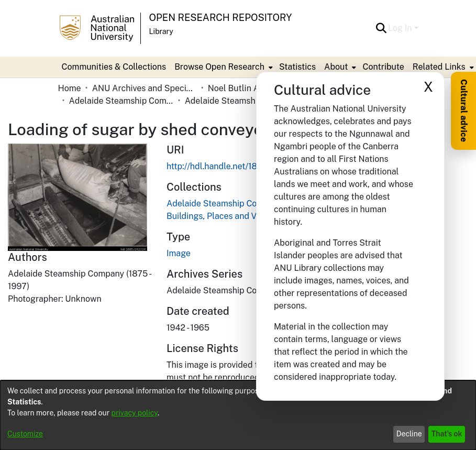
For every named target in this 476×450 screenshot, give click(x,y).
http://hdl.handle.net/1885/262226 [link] (234, 166)
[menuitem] (223, 67)
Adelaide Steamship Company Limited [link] (121, 101)
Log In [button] (401, 28)
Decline (409, 434)
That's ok (447, 434)
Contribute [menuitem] (383, 67)
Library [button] (161, 31)
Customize (25, 434)
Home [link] (70, 88)
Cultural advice (464, 111)
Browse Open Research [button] (219, 67)
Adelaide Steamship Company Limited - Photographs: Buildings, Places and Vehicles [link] (237, 101)
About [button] (336, 67)
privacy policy (135, 413)
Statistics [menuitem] (297, 67)
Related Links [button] (439, 67)
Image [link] (179, 253)
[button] (381, 28)
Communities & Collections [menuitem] (114, 67)
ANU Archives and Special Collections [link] (145, 88)
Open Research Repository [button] (221, 18)
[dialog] (238, 415)
